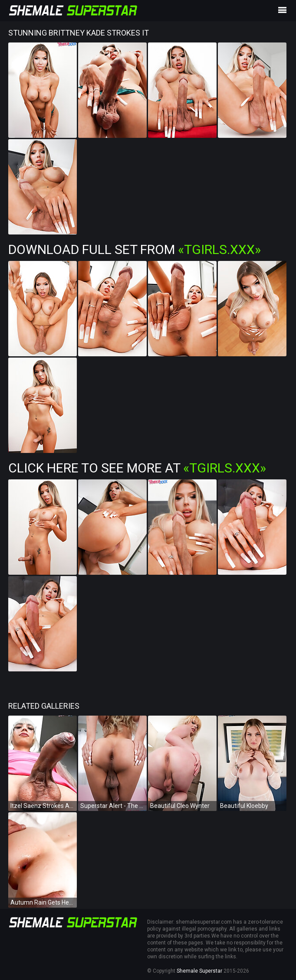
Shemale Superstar (199, 971)
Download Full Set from (135, 249)
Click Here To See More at (137, 468)
